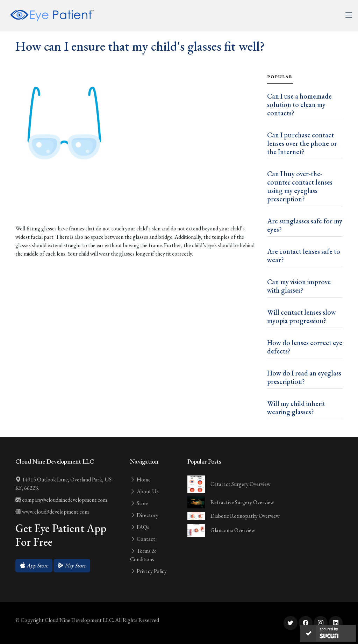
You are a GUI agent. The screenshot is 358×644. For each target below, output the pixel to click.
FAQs (140, 527)
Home (140, 480)
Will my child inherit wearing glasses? (296, 408)
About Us (144, 491)
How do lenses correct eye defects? (305, 347)
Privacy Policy (148, 571)
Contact (143, 539)
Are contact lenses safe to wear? (304, 256)
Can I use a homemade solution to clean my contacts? (299, 105)
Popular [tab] (280, 77)
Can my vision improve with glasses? (299, 286)
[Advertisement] (137, 203)
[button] (34, 566)
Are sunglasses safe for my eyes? (305, 225)
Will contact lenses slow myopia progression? (302, 316)
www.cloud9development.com (52, 512)
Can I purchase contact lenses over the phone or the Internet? (302, 143)
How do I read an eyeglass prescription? (304, 377)
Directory (144, 515)
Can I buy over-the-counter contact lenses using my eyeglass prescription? (300, 186)
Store (139, 503)
